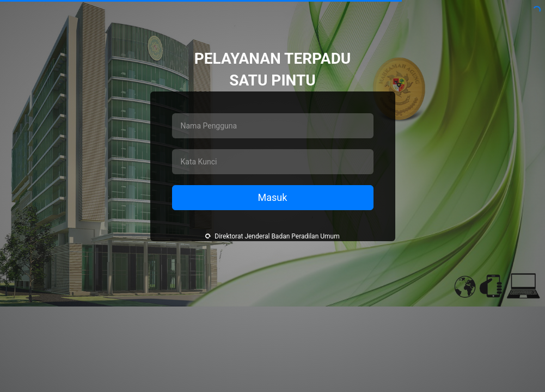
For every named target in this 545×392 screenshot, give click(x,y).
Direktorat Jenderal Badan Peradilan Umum (272, 236)
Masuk (273, 197)
